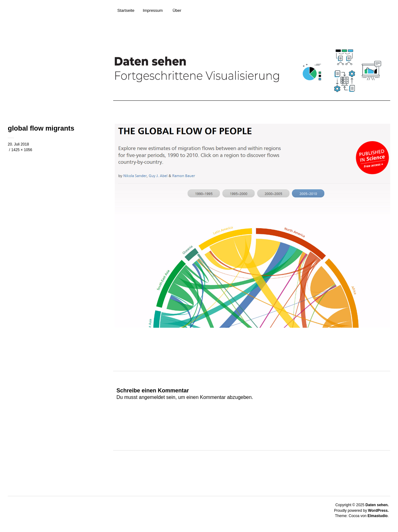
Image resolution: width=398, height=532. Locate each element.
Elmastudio (378, 516)
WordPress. (378, 511)
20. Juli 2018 (18, 144)
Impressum (153, 10)
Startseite (126, 10)
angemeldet (152, 397)
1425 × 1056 (22, 150)
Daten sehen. (377, 505)
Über (177, 10)
